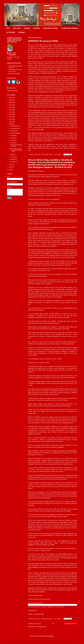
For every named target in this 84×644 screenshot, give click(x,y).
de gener (13, 162)
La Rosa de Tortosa (69, 28)
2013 (10, 167)
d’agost (12, 136)
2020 (10, 112)
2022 (10, 107)
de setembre (14, 133)
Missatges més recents (35, 624)
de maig (13, 143)
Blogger (52, 636)
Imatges (22, 32)
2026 (10, 98)
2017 (10, 119)
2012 (10, 169)
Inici (8, 28)
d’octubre (13, 131)
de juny (12, 140)
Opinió (27, 28)
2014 (10, 165)
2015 (10, 124)
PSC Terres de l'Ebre (14, 74)
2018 (10, 117)
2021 (10, 110)
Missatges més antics (71, 624)
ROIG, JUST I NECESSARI (13, 54)
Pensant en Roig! (50, 28)
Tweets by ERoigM (12, 91)
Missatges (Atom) (41, 627)
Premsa (37, 28)
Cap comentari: (58, 155)
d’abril (12, 155)
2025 (10, 100)
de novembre (14, 128)
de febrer (13, 159)
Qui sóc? (17, 28)
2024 (10, 103)
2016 (10, 122)
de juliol (13, 138)
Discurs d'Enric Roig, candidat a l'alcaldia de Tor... (16, 150)
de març (13, 157)
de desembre (14, 126)
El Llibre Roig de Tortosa (15, 69)
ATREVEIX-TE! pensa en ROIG (43, 41)
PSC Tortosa (12, 72)
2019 (10, 114)
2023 (10, 105)
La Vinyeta (11, 32)
